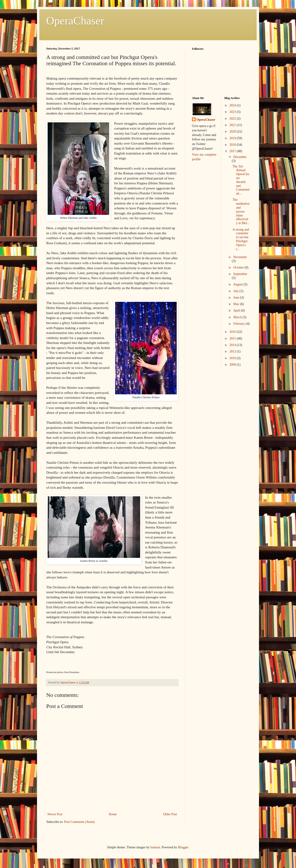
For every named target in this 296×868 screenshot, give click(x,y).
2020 (233, 131)
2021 (233, 125)
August (238, 284)
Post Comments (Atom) (79, 822)
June (237, 298)
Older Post (170, 814)
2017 (233, 151)
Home (113, 814)
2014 (233, 345)
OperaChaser (75, 21)
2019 (233, 138)
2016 (233, 332)
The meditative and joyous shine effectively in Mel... (241, 211)
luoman (155, 847)
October (239, 267)
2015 (233, 338)
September (240, 274)
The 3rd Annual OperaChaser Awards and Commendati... (241, 180)
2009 (233, 365)
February (240, 324)
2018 (233, 145)
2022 (233, 119)
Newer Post (55, 814)
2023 (233, 112)
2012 (233, 351)
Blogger (183, 847)
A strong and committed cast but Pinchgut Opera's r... (241, 239)
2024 (233, 105)
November (240, 257)
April (237, 310)
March (238, 317)
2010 (233, 358)
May (237, 304)
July (236, 291)
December (240, 157)
